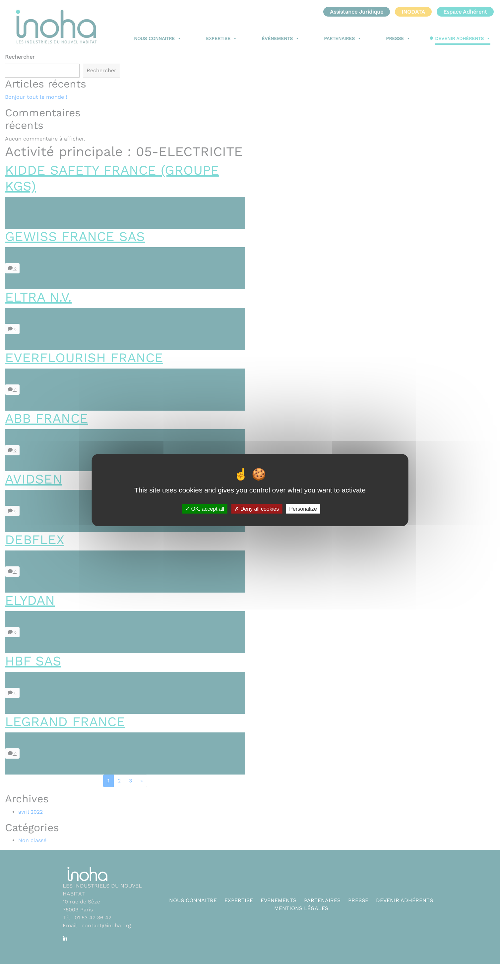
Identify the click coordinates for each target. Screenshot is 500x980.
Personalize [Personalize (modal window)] (303, 509)
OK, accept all (205, 509)
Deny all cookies (257, 509)
